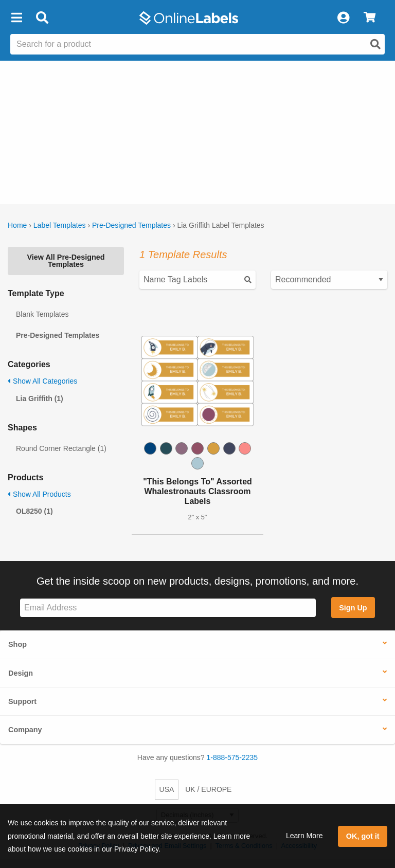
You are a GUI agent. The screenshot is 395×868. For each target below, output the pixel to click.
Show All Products (39, 494)
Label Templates (60, 225)
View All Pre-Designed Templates (66, 261)
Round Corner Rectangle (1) (61, 448)
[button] (16, 18)
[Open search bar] (42, 18)
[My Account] (343, 18)
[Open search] (375, 44)
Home (17, 225)
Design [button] (21, 673)
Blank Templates (42, 314)
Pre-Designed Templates (131, 225)
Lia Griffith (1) (40, 399)
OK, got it (363, 836)
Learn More (304, 836)
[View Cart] (370, 18)
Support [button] (22, 701)
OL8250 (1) (34, 511)
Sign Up (353, 608)
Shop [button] (17, 644)
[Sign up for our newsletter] (168, 608)
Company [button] (25, 730)
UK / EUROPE (208, 789)
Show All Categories (42, 381)
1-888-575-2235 (232, 757)
